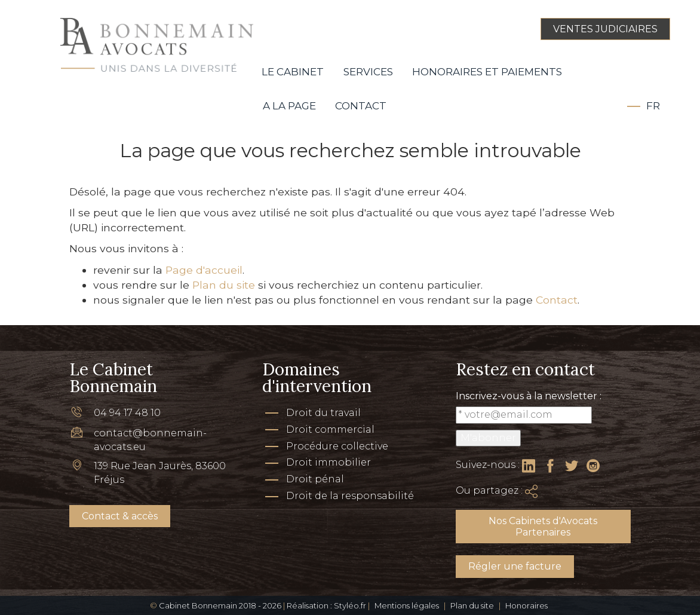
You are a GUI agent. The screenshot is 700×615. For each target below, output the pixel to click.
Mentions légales (407, 605)
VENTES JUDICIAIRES (605, 29)
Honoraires (526, 605)
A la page (289, 106)
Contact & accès (120, 516)
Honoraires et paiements (487, 72)
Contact (361, 106)
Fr (653, 106)
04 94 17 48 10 (127, 413)
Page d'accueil (204, 270)
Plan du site (224, 285)
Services (368, 72)
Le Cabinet (293, 72)
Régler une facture (515, 566)
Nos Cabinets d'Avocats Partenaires (543, 527)
